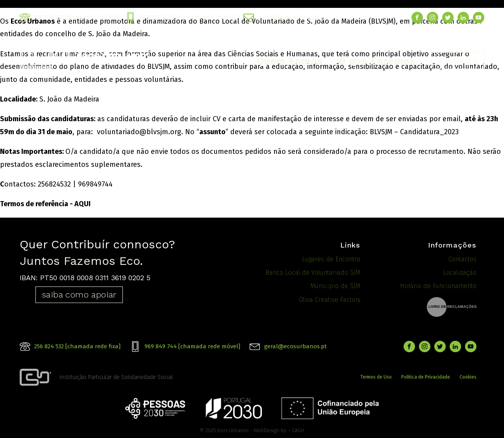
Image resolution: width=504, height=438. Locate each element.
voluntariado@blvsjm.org (139, 132)
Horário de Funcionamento (438, 286)
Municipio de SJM (335, 286)
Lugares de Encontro (331, 259)
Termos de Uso (376, 376)
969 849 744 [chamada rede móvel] (188, 17)
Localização (460, 273)
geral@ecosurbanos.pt (289, 17)
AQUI (82, 204)
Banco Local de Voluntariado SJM (313, 273)
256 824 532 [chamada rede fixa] (77, 17)
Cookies (468, 376)
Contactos (462, 259)
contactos (458, 60)
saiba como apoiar (79, 295)
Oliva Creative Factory (330, 300)
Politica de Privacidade (426, 376)
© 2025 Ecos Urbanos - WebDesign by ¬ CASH (252, 429)
